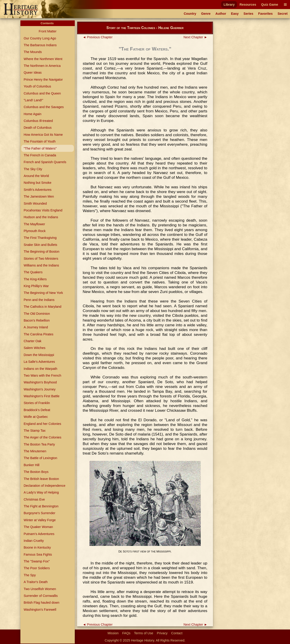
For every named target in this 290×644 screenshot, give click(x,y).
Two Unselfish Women (40, 589)
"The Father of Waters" (40, 148)
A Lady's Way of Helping (41, 492)
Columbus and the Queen (42, 93)
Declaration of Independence (44, 486)
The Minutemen (35, 451)
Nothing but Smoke (37, 183)
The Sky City (33, 169)
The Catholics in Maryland (42, 307)
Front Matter (48, 31)
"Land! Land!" (33, 100)
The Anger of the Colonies (42, 437)
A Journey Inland (36, 327)
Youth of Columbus (37, 86)
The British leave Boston (41, 479)
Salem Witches (34, 348)
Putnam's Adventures (39, 534)
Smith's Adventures (37, 190)
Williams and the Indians (41, 265)
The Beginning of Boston (41, 252)
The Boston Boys (36, 472)
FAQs (126, 633)
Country (190, 14)
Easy (235, 14)
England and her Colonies (42, 424)
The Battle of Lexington (40, 458)
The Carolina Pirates (38, 334)
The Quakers (33, 272)
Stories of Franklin (37, 403)
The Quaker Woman (38, 527)
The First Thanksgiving (40, 238)
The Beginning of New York (43, 293)
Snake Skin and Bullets (40, 245)
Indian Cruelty (34, 541)
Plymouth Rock (35, 231)
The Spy (30, 575)
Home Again (32, 114)
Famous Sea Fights (38, 554)
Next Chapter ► (195, 37)
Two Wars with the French (42, 375)
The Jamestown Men (39, 196)
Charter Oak (32, 341)
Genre (206, 14)
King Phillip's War (36, 286)
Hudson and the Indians (41, 217)
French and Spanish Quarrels (45, 162)
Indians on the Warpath (40, 369)
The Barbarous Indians (40, 45)
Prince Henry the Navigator (43, 80)
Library (229, 5)
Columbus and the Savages (44, 107)
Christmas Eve (34, 499)
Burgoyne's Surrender (39, 513)
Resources (248, 5)
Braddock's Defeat (37, 410)
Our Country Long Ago (40, 38)
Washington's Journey (40, 389)
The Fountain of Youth (40, 141)
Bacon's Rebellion (37, 320)
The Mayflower (34, 224)
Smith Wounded (35, 203)
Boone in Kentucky (37, 547)
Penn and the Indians (39, 300)
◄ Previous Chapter (98, 37)
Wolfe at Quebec (36, 417)
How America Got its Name (43, 135)
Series (248, 14)
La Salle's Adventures (39, 362)
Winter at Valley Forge (40, 520)
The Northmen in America (42, 66)
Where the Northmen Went (43, 59)
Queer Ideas (33, 73)
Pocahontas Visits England (43, 210)
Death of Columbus (37, 128)
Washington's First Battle (41, 396)
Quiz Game (269, 5)
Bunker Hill (31, 465)
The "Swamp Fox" (37, 561)
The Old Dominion (37, 314)
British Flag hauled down (41, 603)
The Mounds (33, 52)
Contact (177, 633)
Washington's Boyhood (40, 382)
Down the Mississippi (39, 355)
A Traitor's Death (36, 582)
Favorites (266, 14)
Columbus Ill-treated (38, 121)
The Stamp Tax (35, 431)
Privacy (162, 633)
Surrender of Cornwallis (41, 596)
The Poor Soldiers (37, 568)
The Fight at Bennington (41, 506)
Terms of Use (144, 633)
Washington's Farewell (40, 610)
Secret (283, 14)
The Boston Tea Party (39, 444)
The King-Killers (35, 279)
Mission (113, 633)
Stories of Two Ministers (41, 259)
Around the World (36, 176)
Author (221, 14)
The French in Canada (40, 155)
